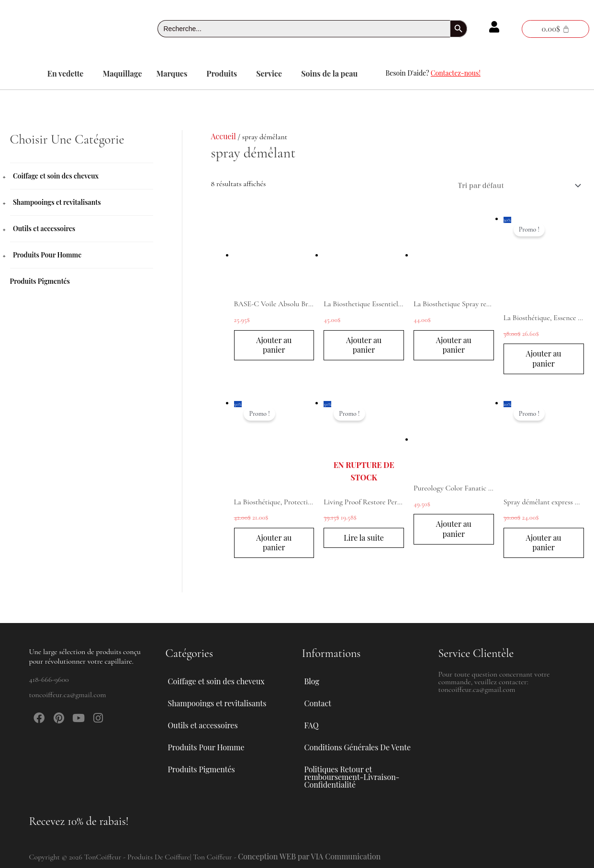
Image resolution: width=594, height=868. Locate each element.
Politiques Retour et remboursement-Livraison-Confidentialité (352, 777)
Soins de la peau (329, 73)
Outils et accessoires (44, 228)
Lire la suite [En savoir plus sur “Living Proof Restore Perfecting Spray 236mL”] (364, 538)
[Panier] (555, 29)
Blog (312, 681)
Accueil (224, 136)
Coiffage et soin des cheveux (56, 176)
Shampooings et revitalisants (57, 202)
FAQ (312, 725)
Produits (222, 73)
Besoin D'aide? (433, 73)
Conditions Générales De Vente (358, 747)
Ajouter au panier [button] (274, 345)
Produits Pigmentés (40, 281)
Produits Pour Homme (47, 255)
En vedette (66, 73)
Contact (318, 703)
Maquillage (122, 73)
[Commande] (518, 186)
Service (269, 73)
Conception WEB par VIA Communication (309, 856)
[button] (68, 74)
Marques (172, 73)
